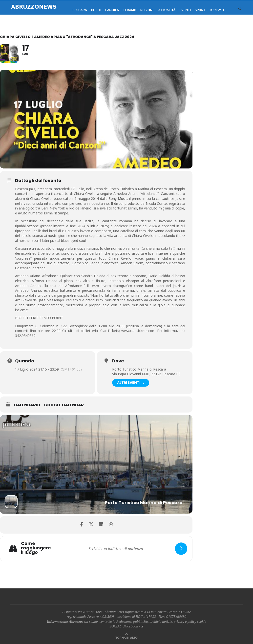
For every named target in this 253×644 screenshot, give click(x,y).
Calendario (27, 405)
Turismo (217, 10)
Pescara (80, 10)
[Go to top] (126, 637)
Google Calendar (64, 405)
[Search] (240, 10)
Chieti (96, 10)
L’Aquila (112, 10)
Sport (200, 10)
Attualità (167, 10)
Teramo (130, 10)
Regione (147, 10)
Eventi (185, 10)
